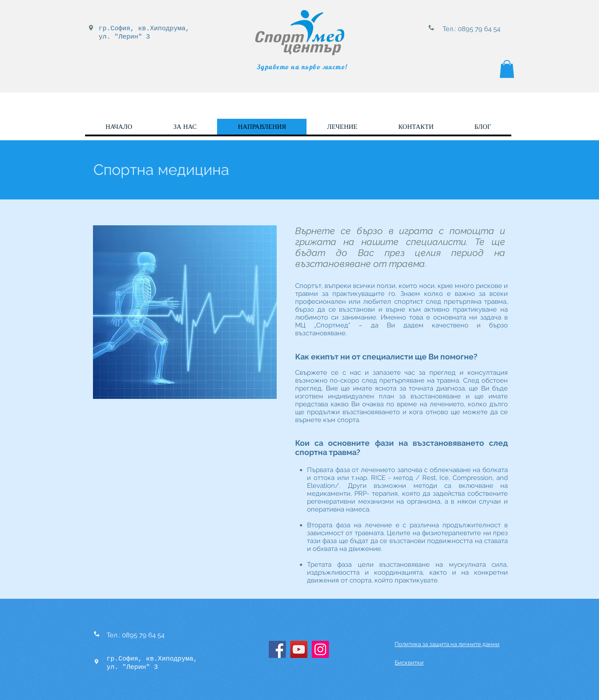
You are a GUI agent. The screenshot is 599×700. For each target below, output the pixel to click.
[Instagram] (320, 649)
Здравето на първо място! (302, 67)
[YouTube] (299, 649)
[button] (507, 69)
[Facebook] (277, 649)
